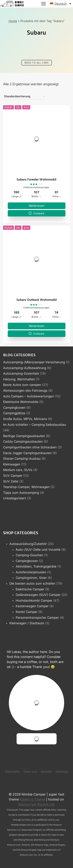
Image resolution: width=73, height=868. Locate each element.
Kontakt (46, 772)
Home (13, 21)
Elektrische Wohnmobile (21, 402)
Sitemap (62, 772)
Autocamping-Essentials (21, 373)
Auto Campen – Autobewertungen (28, 396)
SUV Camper (13, 476)
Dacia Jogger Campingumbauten (27, 453)
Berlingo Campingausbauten (24, 436)
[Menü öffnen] (44, 4)
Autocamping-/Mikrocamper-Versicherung (34, 362)
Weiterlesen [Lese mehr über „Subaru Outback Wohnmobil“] (37, 326)
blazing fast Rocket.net (36, 804)
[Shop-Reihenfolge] (24, 97)
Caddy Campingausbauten (23, 442)
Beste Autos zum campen (22, 385)
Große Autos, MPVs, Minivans (25, 419)
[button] (61, 4)
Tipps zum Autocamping (21, 493)
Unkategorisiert (15, 498)
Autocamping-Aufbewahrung (25, 368)
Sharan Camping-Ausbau (22, 459)
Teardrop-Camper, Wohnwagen (26, 487)
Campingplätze (14, 413)
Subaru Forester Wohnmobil (36, 179)
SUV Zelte (11, 481)
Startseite (12, 772)
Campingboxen (14, 408)
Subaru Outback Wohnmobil (37, 299)
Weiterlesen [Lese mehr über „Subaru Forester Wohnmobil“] (37, 206)
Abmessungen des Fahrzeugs (25, 391)
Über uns (30, 772)
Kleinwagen (12, 464)
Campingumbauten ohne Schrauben (30, 447)
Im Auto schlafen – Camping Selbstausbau (35, 425)
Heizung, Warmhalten (19, 379)
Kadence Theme (32, 799)
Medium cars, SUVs (18, 470)
